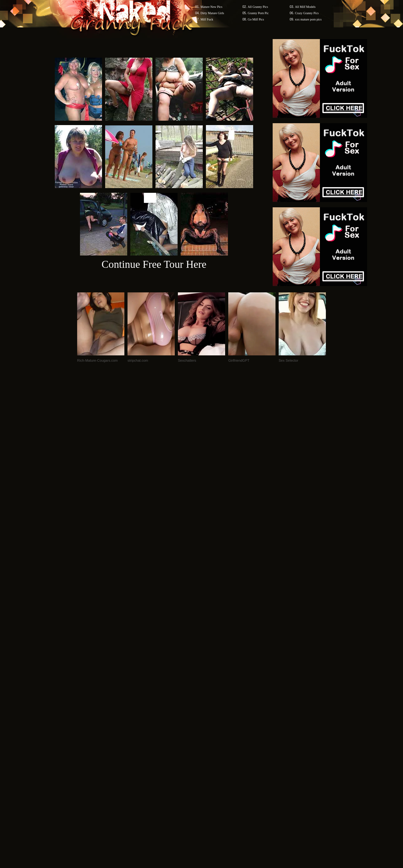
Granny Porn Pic (258, 13)
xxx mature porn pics (308, 19)
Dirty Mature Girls (212, 13)
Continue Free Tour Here (154, 264)
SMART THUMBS (213, 748)
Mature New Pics (211, 7)
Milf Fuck (207, 19)
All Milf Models (305, 7)
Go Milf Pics (256, 19)
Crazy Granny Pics (307, 13)
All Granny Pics (258, 7)
